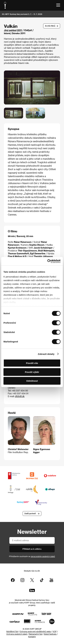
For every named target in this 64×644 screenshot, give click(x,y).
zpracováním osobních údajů (43, 556)
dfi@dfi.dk (20, 396)
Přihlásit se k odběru (32, 549)
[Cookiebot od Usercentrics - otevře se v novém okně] (47, 261)
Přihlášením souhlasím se (32, 556)
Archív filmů (50, 26)
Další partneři (30, 513)
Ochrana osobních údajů (17, 634)
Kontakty (32, 637)
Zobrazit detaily (46, 354)
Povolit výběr (32, 372)
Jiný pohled (10, 30)
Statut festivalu (50, 634)
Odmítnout (32, 381)
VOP (55, 631)
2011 (20, 30)
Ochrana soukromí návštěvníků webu (35, 631)
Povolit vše (32, 363)
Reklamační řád (35, 634)
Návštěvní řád (12, 631)
